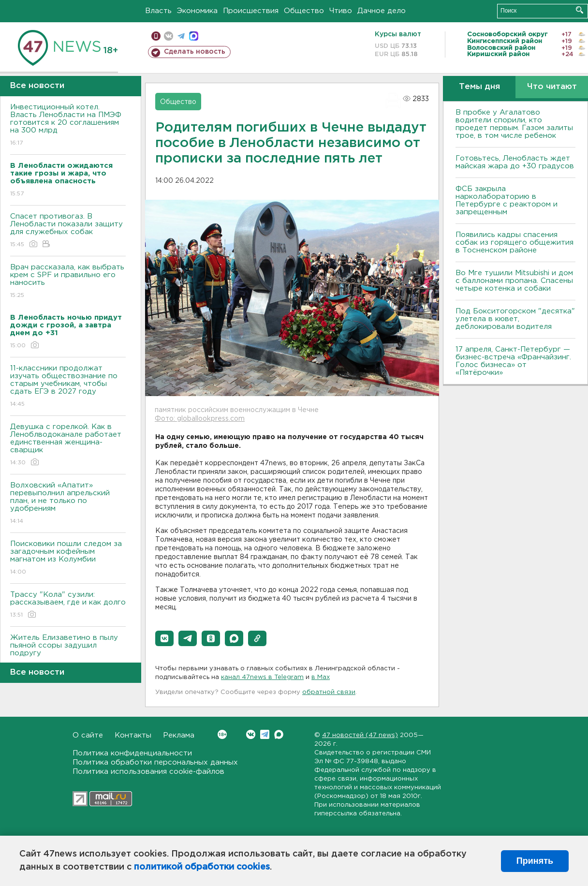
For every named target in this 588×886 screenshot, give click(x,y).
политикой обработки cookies (202, 867)
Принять (535, 861)
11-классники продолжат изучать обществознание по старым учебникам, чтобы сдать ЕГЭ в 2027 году (68, 387)
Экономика (197, 11)
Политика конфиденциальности (132, 753)
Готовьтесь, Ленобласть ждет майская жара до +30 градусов (515, 162)
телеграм (181, 36)
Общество (304, 11)
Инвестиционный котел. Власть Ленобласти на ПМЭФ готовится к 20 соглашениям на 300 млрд (68, 126)
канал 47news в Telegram (262, 677)
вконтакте (169, 36)
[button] (164, 638)
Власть (158, 11)
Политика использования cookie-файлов (148, 772)
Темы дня (479, 87)
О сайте (88, 735)
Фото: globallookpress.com (200, 419)
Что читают (552, 87)
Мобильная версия (156, 36)
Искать (580, 10)
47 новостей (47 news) (360, 735)
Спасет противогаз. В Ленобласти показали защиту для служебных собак (68, 231)
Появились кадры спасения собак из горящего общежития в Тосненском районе (514, 243)
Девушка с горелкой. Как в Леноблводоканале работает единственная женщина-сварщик (68, 445)
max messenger (194, 36)
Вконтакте (222, 734)
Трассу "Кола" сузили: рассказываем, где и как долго (68, 605)
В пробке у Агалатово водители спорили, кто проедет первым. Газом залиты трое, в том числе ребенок (514, 124)
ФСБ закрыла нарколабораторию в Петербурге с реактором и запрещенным (507, 200)
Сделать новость (195, 52)
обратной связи (329, 692)
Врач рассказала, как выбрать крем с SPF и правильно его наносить (68, 282)
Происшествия (251, 11)
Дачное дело (382, 11)
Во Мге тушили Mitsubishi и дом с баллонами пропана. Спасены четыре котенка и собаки (514, 281)
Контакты (133, 735)
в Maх (321, 677)
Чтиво (341, 11)
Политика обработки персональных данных (155, 762)
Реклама (179, 735)
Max (279, 734)
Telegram (265, 734)
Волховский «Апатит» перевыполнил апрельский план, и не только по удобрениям (68, 504)
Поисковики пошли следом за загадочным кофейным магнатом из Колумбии (68, 558)
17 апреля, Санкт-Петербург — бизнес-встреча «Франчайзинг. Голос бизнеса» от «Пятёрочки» (513, 361)
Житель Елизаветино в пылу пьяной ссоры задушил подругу (68, 652)
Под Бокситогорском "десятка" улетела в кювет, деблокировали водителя (515, 319)
